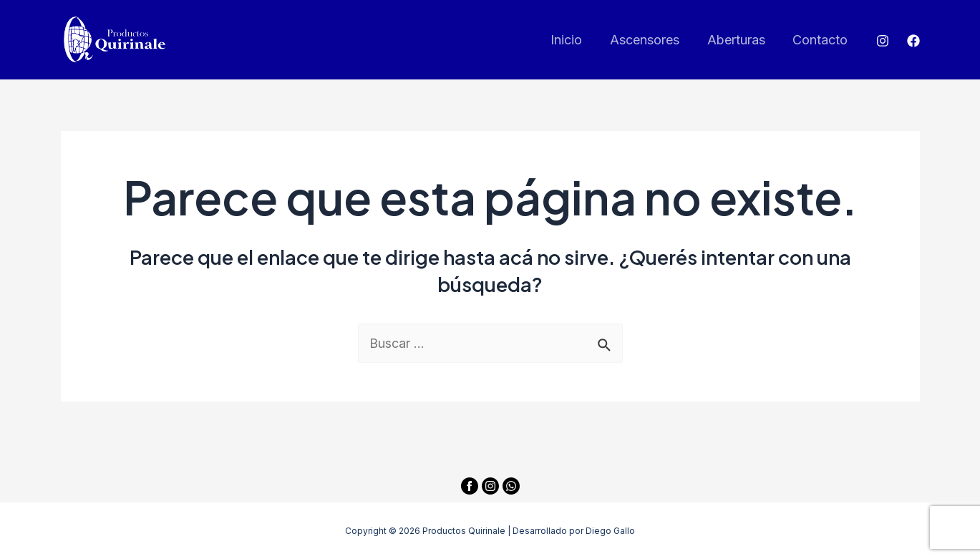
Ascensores (650, 40)
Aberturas (739, 40)
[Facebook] (913, 41)
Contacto (821, 40)
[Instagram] (883, 41)
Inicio (573, 40)
